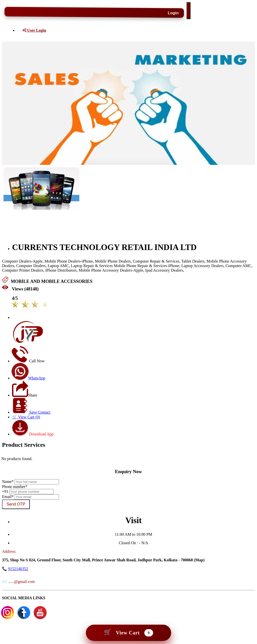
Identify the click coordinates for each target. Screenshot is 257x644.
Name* (8, 482)
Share (25, 395)
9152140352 (18, 569)
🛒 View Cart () (26, 417)
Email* (8, 497)
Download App (33, 434)
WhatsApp (29, 378)
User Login (34, 30)
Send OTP (16, 504)
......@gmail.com (21, 582)
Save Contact (31, 412)
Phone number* (15, 487)
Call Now (28, 361)
